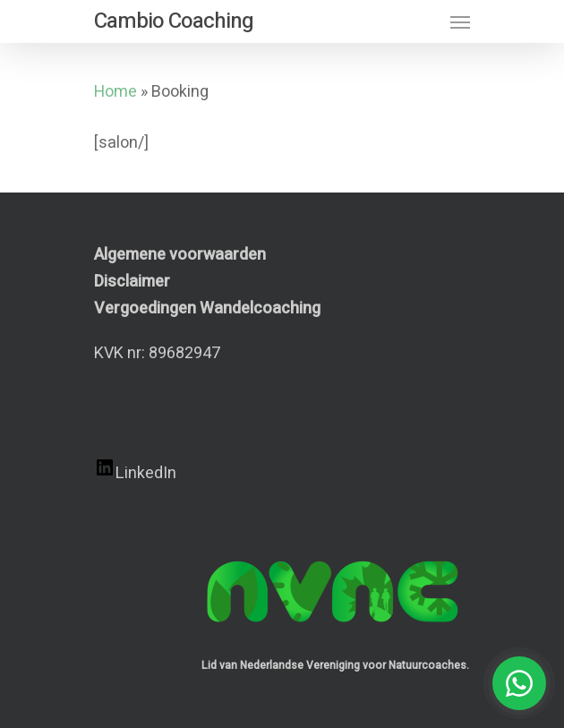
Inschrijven (295, 654)
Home (115, 92)
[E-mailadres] (295, 488)
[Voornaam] (295, 548)
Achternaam (93, 580)
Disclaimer (132, 282)
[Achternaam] (295, 607)
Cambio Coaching (174, 21)
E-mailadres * (98, 461)
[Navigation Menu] (460, 21)
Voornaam (88, 520)
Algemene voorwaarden (180, 255)
